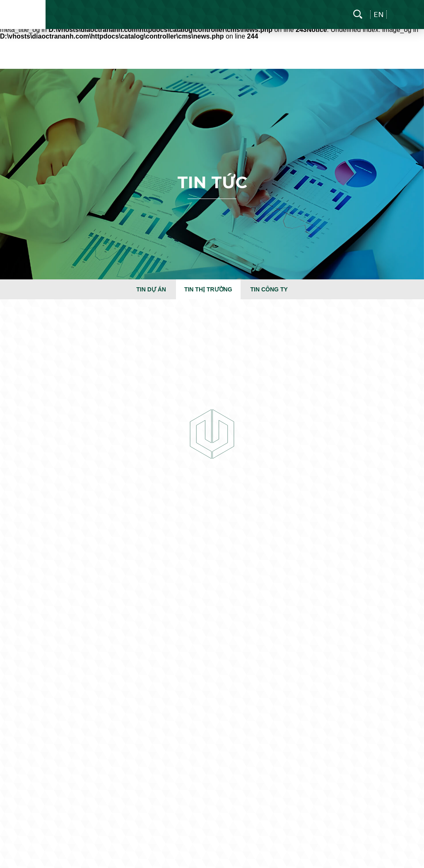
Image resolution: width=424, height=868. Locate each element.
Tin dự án (151, 289)
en (379, 15)
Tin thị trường (208, 289)
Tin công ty (269, 289)
